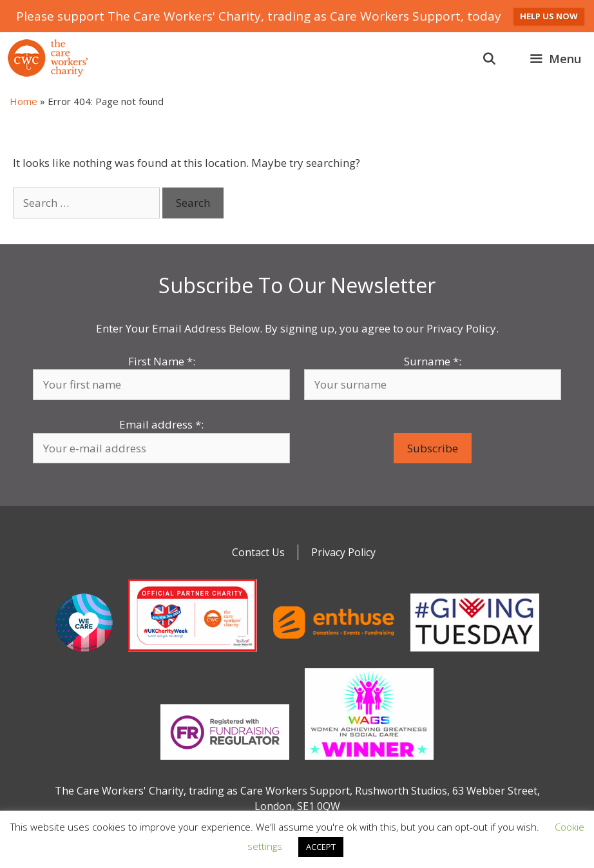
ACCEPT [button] (321, 847)
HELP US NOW (549, 16)
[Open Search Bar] (489, 59)
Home (24, 101)
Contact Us (258, 552)
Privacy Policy (343, 552)
